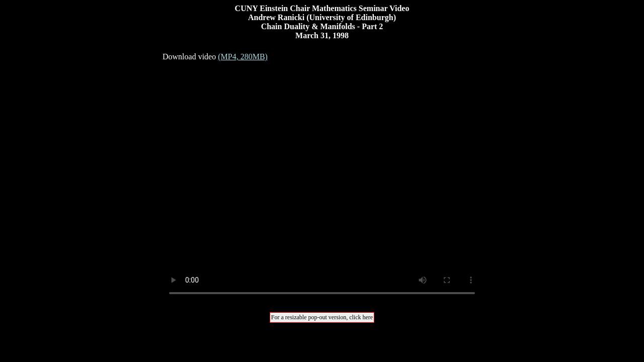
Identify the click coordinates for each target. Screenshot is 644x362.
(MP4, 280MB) (243, 57)
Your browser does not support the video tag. (322, 184)
